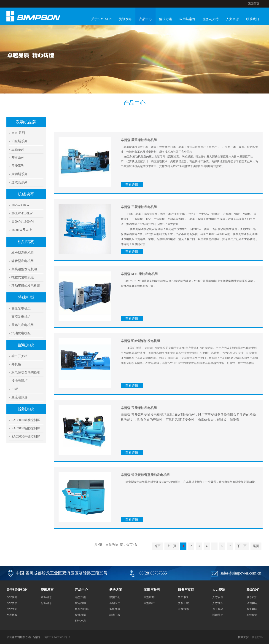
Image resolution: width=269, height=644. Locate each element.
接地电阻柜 (19, 381)
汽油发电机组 (21, 333)
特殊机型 (26, 297)
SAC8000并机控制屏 (26, 437)
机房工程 (115, 615)
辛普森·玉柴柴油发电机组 (139, 408)
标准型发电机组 (23, 253)
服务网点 (252, 609)
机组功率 (26, 194)
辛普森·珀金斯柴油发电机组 (140, 341)
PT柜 (15, 389)
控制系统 (26, 409)
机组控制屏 (82, 609)
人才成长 (218, 603)
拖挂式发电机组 (23, 277)
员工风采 (218, 609)
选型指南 (81, 597)
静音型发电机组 (23, 261)
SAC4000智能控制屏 (26, 428)
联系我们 (253, 19)
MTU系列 (18, 133)
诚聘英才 (218, 615)
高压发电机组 (21, 309)
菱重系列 (18, 158)
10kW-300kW (20, 205)
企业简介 (12, 597)
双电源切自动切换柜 (26, 373)
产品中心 (145, 19)
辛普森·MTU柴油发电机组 (139, 274)
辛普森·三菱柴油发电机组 (139, 207)
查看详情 (132, 185)
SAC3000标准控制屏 (26, 420)
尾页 (256, 546)
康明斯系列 (19, 174)
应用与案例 (187, 19)
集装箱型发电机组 (24, 269)
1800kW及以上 (22, 230)
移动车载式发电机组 (26, 286)
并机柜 (16, 364)
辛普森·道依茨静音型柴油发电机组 (145, 475)
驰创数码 (257, 637)
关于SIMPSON (101, 19)
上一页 (172, 546)
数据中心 (115, 597)
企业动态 (46, 597)
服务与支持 (211, 19)
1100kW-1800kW (23, 222)
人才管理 (218, 597)
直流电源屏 (19, 397)
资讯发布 (125, 19)
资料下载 (183, 603)
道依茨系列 (19, 182)
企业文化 (12, 609)
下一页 (242, 546)
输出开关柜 (19, 356)
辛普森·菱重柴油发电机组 (139, 140)
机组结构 (26, 242)
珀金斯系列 (19, 141)
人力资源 (232, 19)
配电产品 (81, 621)
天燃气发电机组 (23, 325)
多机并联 (115, 609)
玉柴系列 (18, 166)
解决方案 (166, 19)
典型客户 (149, 603)
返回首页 (254, 4)
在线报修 (183, 609)
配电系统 (26, 345)
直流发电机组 (21, 317)
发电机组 (81, 603)
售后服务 (183, 597)
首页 (157, 546)
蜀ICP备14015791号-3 (57, 637)
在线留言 (252, 615)
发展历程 (12, 615)
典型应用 (149, 597)
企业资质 (12, 603)
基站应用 (115, 603)
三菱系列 (18, 149)
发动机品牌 (26, 122)
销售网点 (252, 603)
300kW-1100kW (22, 213)
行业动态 (46, 603)
